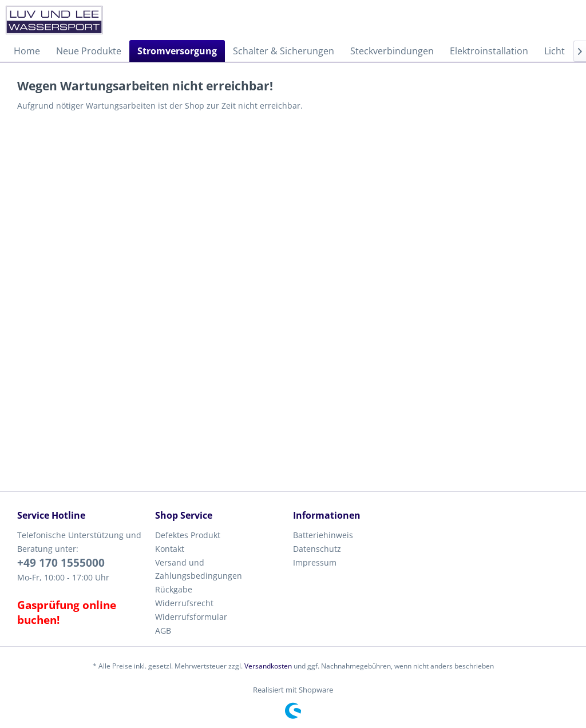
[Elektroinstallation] (489, 51)
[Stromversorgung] (177, 51)
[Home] (27, 51)
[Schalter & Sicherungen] (284, 51)
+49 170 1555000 (61, 563)
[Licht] (555, 51)
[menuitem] (27, 51)
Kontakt (170, 549)
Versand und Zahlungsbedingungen (199, 569)
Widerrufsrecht (184, 603)
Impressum (315, 562)
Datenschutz (317, 549)
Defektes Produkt (188, 535)
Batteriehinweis (323, 535)
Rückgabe (174, 589)
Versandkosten (268, 666)
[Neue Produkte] (89, 51)
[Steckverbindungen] (392, 51)
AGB (163, 630)
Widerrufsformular (191, 617)
